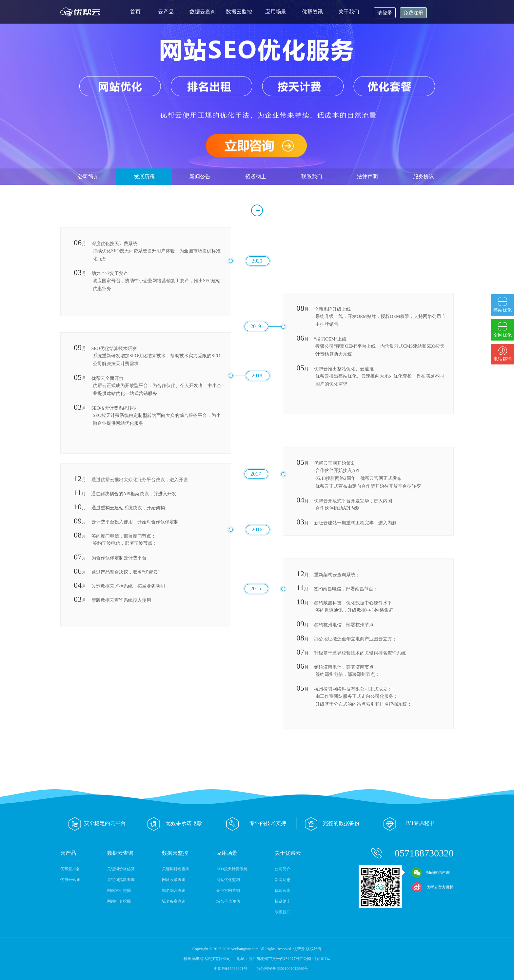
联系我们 (312, 176)
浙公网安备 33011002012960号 (282, 969)
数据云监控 (239, 12)
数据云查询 (203, 12)
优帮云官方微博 (433, 887)
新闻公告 (200, 176)
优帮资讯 (312, 12)
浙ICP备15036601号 (231, 969)
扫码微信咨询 (431, 872)
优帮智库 (283, 891)
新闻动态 (283, 880)
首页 (135, 12)
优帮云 (82, 12)
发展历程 (144, 176)
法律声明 (367, 176)
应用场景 (276, 12)
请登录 (385, 13)
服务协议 (424, 176)
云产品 (166, 12)
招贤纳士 (256, 176)
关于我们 (349, 12)
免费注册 (413, 13)
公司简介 (88, 176)
